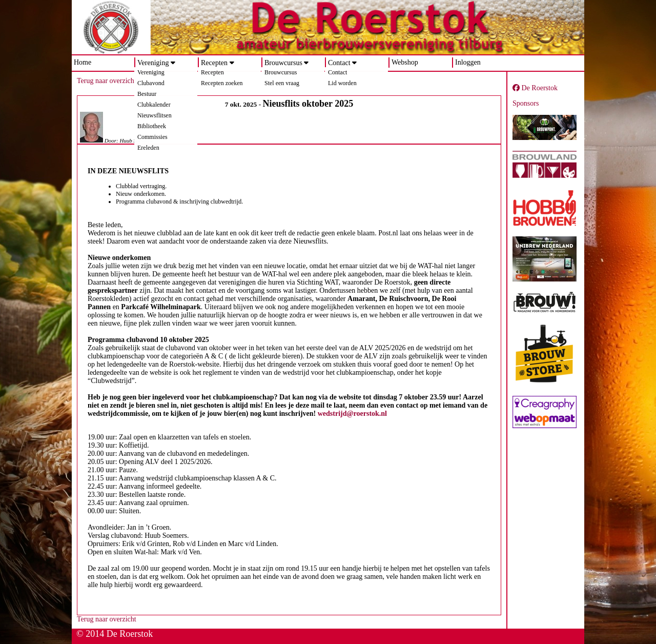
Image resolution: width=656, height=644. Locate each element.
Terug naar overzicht (107, 81)
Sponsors (526, 103)
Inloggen (468, 62)
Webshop (405, 62)
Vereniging (153, 63)
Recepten (214, 63)
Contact (339, 63)
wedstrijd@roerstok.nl (352, 414)
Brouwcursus (283, 63)
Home (83, 62)
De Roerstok (535, 88)
